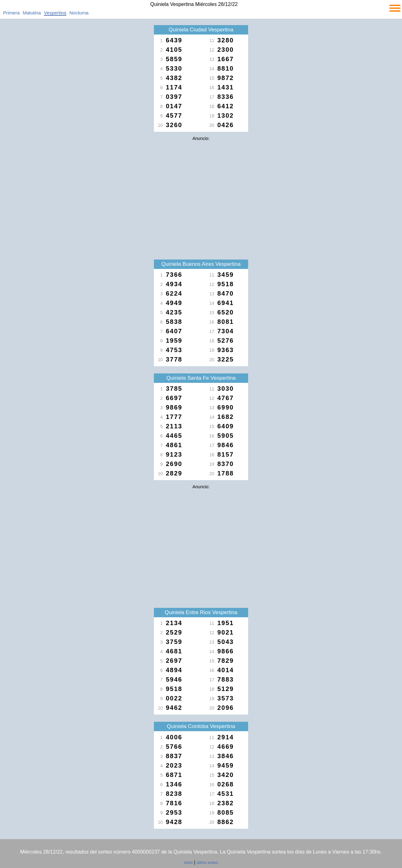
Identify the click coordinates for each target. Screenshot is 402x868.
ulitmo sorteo (207, 863)
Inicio (188, 863)
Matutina (32, 13)
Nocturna (79, 13)
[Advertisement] (201, 188)
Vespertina (55, 13)
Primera (11, 13)
